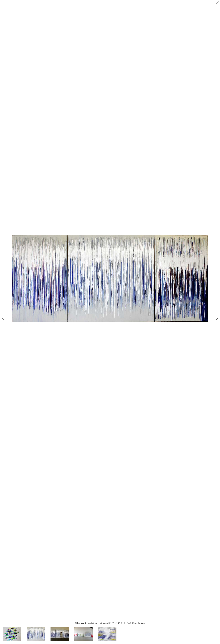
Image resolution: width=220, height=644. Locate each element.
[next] (215, 318)
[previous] (5, 318)
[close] (217, 3)
